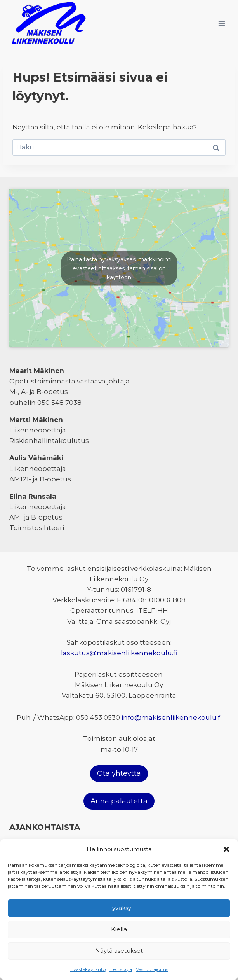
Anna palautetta (119, 801)
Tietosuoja (121, 969)
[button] (226, 849)
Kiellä (119, 929)
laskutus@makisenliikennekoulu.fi (119, 653)
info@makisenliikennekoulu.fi (172, 717)
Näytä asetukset (119, 951)
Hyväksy (119, 908)
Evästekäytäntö (88, 969)
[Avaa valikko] (221, 23)
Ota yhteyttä (119, 773)
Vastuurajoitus (152, 969)
